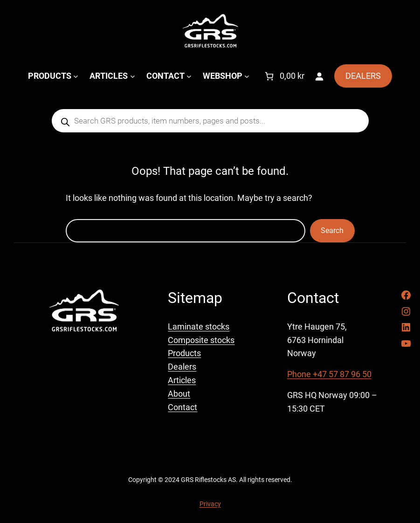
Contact (182, 407)
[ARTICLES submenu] (133, 76)
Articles (182, 380)
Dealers (182, 367)
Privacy (210, 504)
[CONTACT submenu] (189, 76)
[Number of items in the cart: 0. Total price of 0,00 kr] (284, 76)
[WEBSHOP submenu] (247, 76)
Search (332, 231)
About (179, 394)
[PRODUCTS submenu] (76, 76)
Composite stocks (201, 340)
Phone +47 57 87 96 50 (329, 374)
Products (184, 353)
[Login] (319, 76)
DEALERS (363, 76)
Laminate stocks (199, 327)
